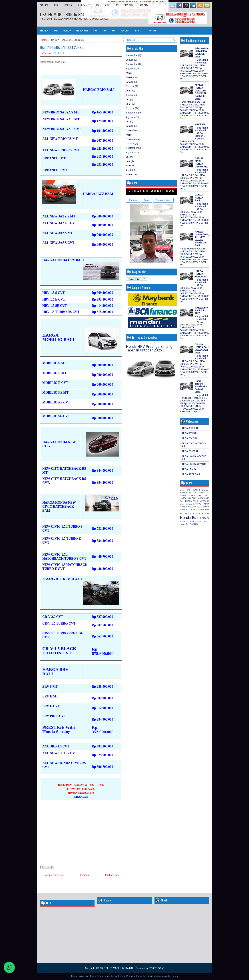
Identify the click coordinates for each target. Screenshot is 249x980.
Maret (129, 77)
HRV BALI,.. (201, 124)
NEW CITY (144, 5)
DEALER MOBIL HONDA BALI (63, 14)
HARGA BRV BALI (189, 433)
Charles (121, 976)
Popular (133, 200)
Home (44, 40)
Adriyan (85, 976)
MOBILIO (68, 5)
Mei (128, 73)
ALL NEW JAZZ (84, 5)
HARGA (183, 496)
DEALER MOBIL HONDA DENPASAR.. (201, 163)
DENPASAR (200, 493)
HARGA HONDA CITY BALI (194, 464)
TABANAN (195, 524)
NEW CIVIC (129, 5)
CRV (107, 5)
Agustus (130, 69)
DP (208, 493)
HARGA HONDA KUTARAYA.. (201, 274)
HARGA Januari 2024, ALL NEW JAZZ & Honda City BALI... (202, 239)
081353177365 (156, 968)
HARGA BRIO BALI (189, 428)
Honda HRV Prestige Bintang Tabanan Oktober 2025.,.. (149, 348)
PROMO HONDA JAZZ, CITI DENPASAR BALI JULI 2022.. (201, 92)
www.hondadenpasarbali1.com (163, 976)
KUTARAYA (204, 518)
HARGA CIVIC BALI (190, 438)
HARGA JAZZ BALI (190, 474)
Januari (130, 60)
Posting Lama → (114, 875)
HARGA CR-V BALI (189, 451)
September (132, 55)
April (128, 170)
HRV (117, 5)
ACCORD (153, 30)
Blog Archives (163, 200)
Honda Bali (45, 53)
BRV (97, 5)
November (131, 130)
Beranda (44, 5)
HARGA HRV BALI (189, 469)
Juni (128, 91)
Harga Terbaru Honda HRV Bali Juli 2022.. (201, 386)
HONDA (206, 514)
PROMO (199, 522)
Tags (147, 200)
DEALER (196, 490)
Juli (128, 100)
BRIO (56, 5)
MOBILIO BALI (187, 522)
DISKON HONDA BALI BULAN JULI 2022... (202, 349)
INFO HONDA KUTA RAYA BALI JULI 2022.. (202, 53)
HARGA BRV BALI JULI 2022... (201, 310)
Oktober (130, 86)
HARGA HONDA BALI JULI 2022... (62, 47)
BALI (182, 490)
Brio (188, 490)
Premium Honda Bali (136, 976)
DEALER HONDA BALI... (199, 198)
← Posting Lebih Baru (52, 875)
